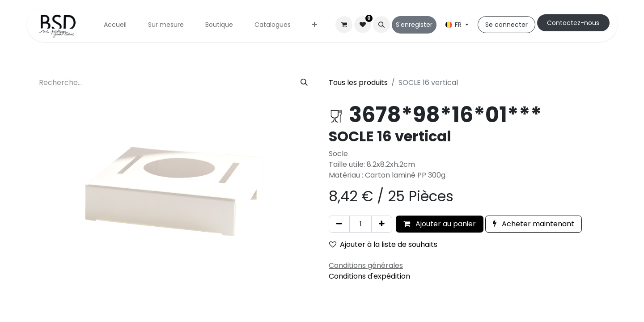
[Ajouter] (382, 224)
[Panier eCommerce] (344, 25)
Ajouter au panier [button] (440, 224)
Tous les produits (358, 83)
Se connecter (506, 25)
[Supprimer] (339, 224)
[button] (381, 25)
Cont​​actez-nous (573, 23)
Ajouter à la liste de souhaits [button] (383, 244)
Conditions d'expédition (369, 276)
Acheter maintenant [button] (534, 224)
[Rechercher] (304, 83)
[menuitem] (115, 25)
